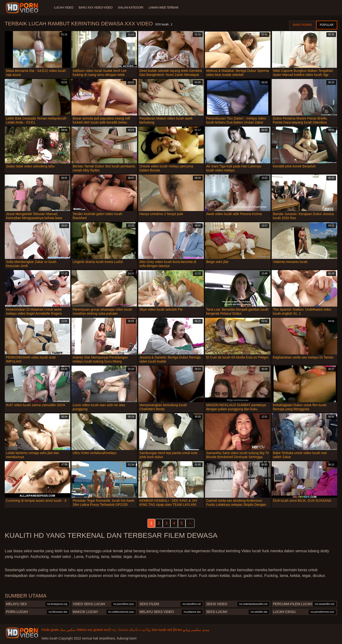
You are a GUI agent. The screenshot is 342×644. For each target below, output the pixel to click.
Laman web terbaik (165, 8)
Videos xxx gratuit (90, 630)
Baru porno (302, 25)
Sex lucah (159, 630)
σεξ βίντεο (175, 630)
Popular (327, 25)
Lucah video (64, 8)
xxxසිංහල (110, 630)
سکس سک (68, 630)
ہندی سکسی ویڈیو (196, 630)
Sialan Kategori (131, 8)
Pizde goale (50, 630)
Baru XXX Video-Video (96, 8)
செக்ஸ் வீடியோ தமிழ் (134, 630)
